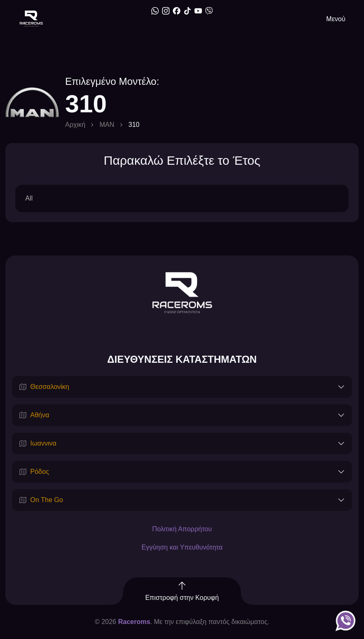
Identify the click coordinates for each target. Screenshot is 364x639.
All (29, 198)
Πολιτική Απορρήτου (182, 529)
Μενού (336, 19)
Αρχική (75, 125)
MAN (107, 125)
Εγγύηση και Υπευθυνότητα (182, 547)
